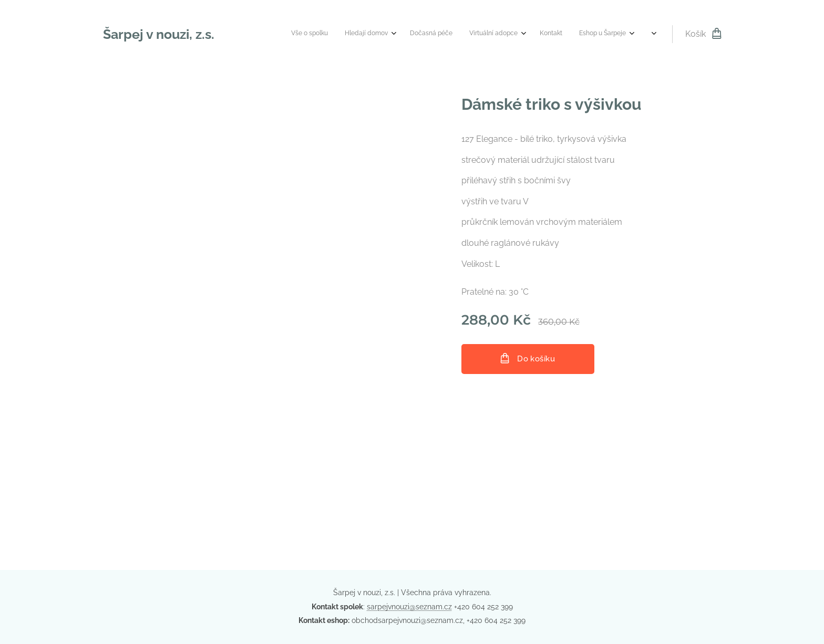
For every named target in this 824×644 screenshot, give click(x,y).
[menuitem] (422, 34)
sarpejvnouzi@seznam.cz (409, 607)
